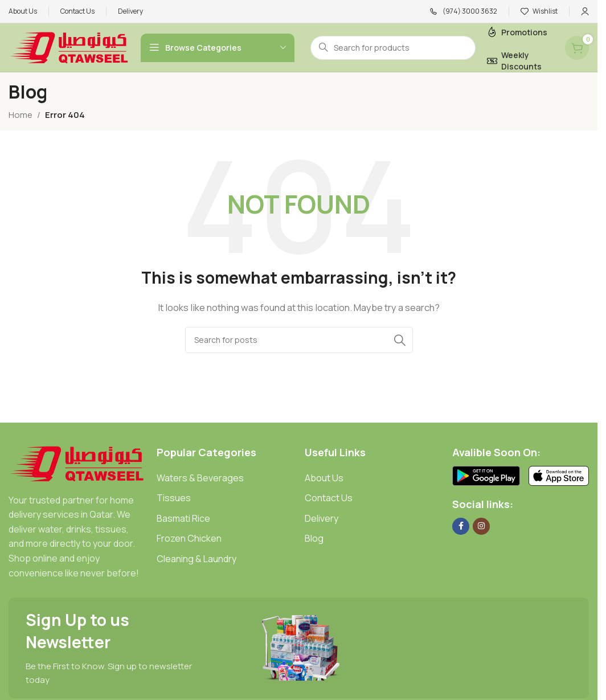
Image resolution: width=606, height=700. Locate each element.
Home (21, 115)
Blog (314, 538)
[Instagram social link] (481, 526)
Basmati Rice (183, 518)
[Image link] (77, 463)
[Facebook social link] (461, 526)
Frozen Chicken (189, 538)
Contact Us (329, 498)
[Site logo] (69, 47)
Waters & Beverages (200, 478)
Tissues (174, 498)
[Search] (299, 340)
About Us (324, 478)
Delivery (322, 518)
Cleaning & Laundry (196, 559)
